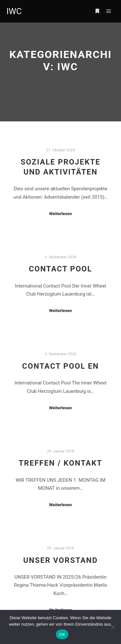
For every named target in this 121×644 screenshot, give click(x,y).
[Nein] (113, 627)
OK (62, 635)
